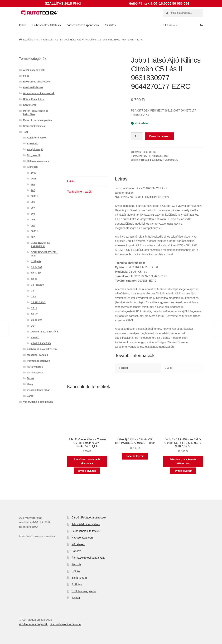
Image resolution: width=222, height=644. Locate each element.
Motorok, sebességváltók (38, 120)
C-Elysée (36, 261)
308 (33, 214)
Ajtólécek (32, 143)
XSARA (35, 337)
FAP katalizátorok (33, 87)
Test (38, 40)
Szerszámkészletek (34, 126)
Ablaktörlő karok (36, 138)
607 (33, 237)
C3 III (34, 279)
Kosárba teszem (160, 136)
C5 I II (58, 40)
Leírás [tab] (71, 181)
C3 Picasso (37, 285)
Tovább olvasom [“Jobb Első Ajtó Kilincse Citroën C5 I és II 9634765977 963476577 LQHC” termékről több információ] (87, 471)
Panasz (76, 551)
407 (33, 225)
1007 (34, 173)
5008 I (34, 231)
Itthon (23, 25)
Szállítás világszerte (84, 591)
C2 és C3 (36, 273)
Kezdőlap (28, 40)
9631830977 (157, 160)
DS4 (33, 326)
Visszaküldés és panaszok (83, 25)
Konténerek (30, 105)
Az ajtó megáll (35, 149)
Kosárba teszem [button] (135, 456)
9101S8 (145, 160)
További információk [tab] (79, 192)
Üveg (30, 384)
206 (33, 184)
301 (33, 202)
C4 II (33, 296)
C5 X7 (34, 314)
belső (26, 76)
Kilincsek (48, 40)
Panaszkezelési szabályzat (88, 558)
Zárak (30, 396)
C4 (32, 291)
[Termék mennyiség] (137, 136)
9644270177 (172, 160)
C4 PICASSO (38, 302)
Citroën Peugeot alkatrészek (89, 518)
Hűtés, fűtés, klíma (34, 99)
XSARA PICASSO (41, 343)
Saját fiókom (79, 578)
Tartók (31, 378)
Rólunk (76, 571)
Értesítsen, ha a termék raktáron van (87, 461)
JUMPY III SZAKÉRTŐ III (45, 332)
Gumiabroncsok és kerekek (39, 93)
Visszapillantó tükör (38, 390)
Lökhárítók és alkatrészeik (42, 349)
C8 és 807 (37, 320)
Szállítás (110, 25)
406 (33, 220)
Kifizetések (78, 544)
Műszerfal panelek (37, 355)
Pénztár (76, 564)
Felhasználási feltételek (47, 25)
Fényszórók (34, 155)
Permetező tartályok (38, 361)
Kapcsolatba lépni (82, 538)
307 (33, 208)
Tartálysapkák (35, 373)
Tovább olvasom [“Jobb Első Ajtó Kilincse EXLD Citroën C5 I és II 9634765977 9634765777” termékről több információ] (183, 471)
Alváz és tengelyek (34, 70)
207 (33, 190)
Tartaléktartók (35, 367)
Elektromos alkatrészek (37, 82)
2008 (34, 179)
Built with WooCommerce (65, 624)
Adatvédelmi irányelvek (86, 524)
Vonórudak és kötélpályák (38, 402)
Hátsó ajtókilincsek (38, 161)
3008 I (34, 196)
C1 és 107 (37, 267)
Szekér (76, 598)
